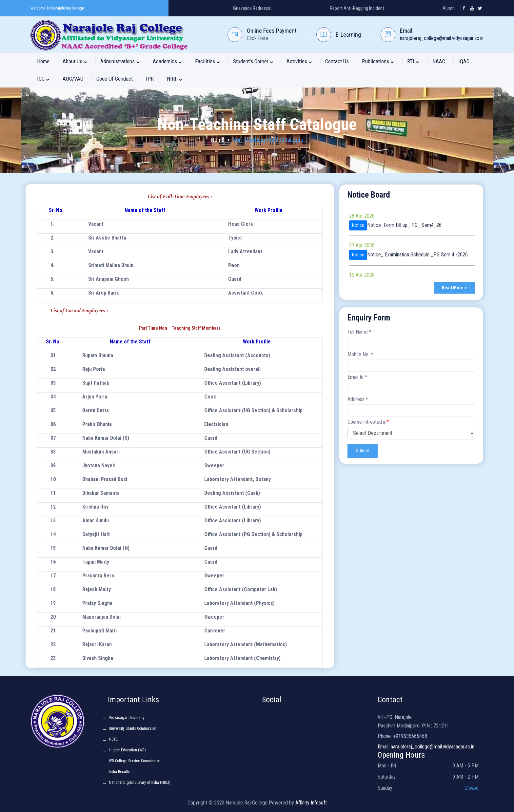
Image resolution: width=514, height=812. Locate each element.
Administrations (120, 61)
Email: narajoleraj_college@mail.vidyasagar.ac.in (426, 747)
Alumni (449, 8)
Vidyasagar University (127, 718)
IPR (150, 79)
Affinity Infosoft (311, 803)
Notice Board (369, 195)
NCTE (113, 739)
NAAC (439, 61)
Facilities (208, 61)
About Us (75, 61)
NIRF (175, 79)
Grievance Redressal (252, 8)
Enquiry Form (369, 318)
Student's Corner (253, 61)
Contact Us (337, 61)
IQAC (464, 61)
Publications (378, 61)
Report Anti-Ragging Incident (357, 8)
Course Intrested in (368, 422)
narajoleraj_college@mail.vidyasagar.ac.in (442, 38)
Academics (167, 61)
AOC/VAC (73, 79)
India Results (119, 772)
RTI (413, 61)
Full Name (359, 332)
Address (358, 399)
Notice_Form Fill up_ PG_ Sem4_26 (404, 256)
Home (43, 61)
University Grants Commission (133, 728)
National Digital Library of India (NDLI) (140, 783)
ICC (43, 79)
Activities (299, 61)
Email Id (357, 377)
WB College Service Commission (135, 761)
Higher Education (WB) (127, 750)
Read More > (454, 288)
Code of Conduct (115, 79)
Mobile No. (360, 354)
